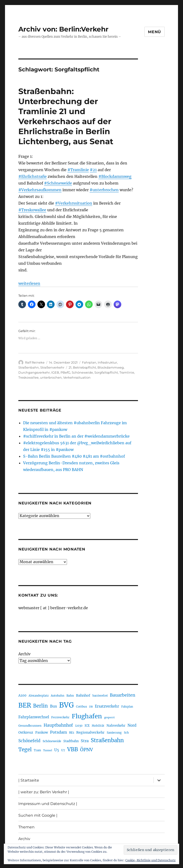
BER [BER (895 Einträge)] (25, 705)
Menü (155, 32)
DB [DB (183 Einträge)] (91, 707)
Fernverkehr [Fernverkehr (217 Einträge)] (60, 717)
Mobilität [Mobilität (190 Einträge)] (98, 726)
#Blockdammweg (115, 176)
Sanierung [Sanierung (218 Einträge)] (114, 733)
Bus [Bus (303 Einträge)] (53, 706)
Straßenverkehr (52, 367)
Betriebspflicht (84, 367)
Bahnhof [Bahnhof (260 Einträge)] (83, 695)
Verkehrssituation (77, 377)
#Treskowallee (32, 210)
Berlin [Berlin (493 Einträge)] (41, 706)
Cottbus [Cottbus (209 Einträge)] (81, 707)
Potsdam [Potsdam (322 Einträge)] (58, 732)
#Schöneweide (58, 183)
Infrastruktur (107, 362)
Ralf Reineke (35, 362)
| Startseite (29, 780)
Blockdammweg (111, 367)
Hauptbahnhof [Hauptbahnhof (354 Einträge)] (58, 725)
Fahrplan (89, 362)
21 (70, 367)
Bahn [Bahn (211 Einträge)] (70, 696)
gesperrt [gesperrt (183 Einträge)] (109, 717)
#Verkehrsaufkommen (40, 190)
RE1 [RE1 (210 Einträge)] (72, 733)
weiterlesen (29, 283)
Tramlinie (127, 372)
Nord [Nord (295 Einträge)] (132, 725)
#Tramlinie (78, 170)
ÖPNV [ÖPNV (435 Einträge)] (86, 750)
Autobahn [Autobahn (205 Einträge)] (58, 696)
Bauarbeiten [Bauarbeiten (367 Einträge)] (123, 695)
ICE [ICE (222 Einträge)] (87, 726)
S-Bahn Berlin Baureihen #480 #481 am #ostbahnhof (74, 456)
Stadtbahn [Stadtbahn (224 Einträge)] (71, 741)
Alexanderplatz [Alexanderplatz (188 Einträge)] (39, 696)
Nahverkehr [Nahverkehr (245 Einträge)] (116, 726)
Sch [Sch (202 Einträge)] (126, 733)
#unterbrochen (104, 190)
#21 (93, 170)
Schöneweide (82, 372)
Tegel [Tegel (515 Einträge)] (25, 750)
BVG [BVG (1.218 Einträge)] (66, 705)
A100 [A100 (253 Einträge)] (22, 695)
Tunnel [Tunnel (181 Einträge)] (48, 750)
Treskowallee (28, 377)
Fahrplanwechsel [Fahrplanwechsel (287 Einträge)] (34, 717)
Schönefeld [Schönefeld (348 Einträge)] (29, 741)
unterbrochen (51, 377)
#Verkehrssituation (74, 203)
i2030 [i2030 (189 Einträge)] (79, 726)
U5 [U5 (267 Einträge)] (57, 750)
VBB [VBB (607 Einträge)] (73, 749)
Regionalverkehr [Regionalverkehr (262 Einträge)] (90, 732)
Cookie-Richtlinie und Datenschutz (150, 860)
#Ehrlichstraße (33, 176)
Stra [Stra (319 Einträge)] (85, 741)
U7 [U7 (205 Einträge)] (63, 750)
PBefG (65, 372)
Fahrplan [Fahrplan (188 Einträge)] (127, 707)
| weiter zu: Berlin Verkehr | (44, 792)
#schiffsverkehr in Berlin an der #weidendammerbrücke (76, 436)
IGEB (55, 372)
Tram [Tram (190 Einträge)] (37, 750)
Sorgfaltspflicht (106, 372)
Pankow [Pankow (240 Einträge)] (42, 733)
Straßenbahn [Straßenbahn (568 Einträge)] (107, 740)
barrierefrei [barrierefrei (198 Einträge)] (100, 696)
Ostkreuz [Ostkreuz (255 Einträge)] (26, 732)
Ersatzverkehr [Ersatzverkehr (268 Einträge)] (107, 706)
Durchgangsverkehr (34, 372)
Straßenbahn (29, 367)
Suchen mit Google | (38, 815)
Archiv (24, 654)
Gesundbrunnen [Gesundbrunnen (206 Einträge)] (30, 726)
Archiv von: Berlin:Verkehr (63, 29)
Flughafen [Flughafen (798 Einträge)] (87, 716)
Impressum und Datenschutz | (48, 804)
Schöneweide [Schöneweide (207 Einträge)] (52, 741)
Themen (26, 827)
